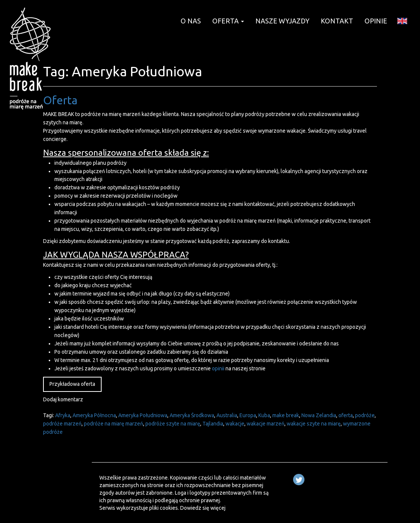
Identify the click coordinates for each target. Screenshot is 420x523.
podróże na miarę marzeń (113, 424)
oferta (346, 415)
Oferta (60, 100)
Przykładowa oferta (72, 384)
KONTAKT (337, 21)
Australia (227, 415)
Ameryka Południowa (143, 415)
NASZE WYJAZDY (282, 21)
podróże (365, 415)
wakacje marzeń (266, 424)
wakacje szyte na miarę (314, 424)
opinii (218, 368)
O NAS (191, 21)
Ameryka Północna (94, 415)
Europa (248, 415)
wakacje (235, 424)
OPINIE (376, 21)
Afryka (63, 415)
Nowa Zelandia (319, 415)
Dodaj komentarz (63, 399)
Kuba (264, 415)
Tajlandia (213, 424)
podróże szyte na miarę (173, 424)
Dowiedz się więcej (203, 508)
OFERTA (228, 21)
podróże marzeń (62, 424)
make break (286, 415)
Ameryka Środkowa (192, 415)
